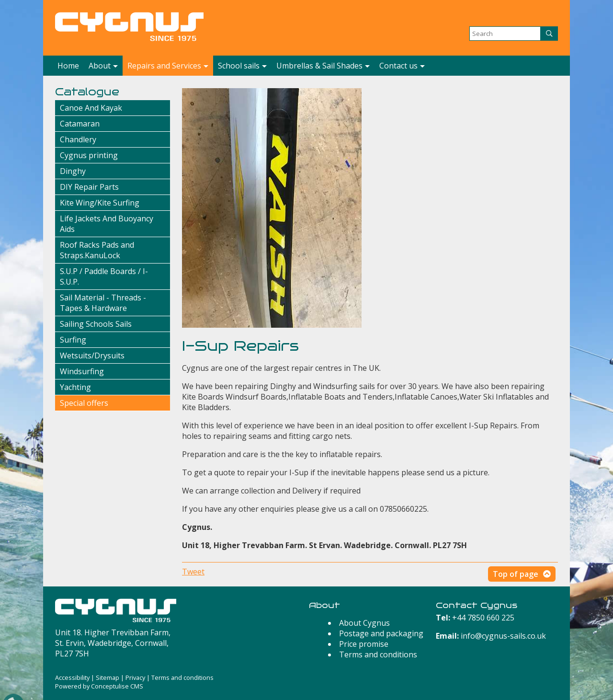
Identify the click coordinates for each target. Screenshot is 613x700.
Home (68, 66)
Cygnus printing (89, 155)
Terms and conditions (378, 654)
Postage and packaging (381, 633)
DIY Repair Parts (89, 187)
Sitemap (108, 677)
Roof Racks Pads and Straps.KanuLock (97, 250)
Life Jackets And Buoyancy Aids (107, 224)
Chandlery (78, 139)
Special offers (84, 403)
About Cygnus (364, 623)
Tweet (193, 572)
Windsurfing (82, 371)
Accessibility (72, 677)
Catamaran (80, 124)
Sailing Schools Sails (96, 324)
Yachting (75, 387)
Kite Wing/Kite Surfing (100, 203)
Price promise (364, 644)
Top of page (516, 574)
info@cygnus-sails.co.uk (503, 636)
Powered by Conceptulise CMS (99, 686)
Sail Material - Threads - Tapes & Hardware (103, 303)
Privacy (135, 677)
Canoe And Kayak (91, 108)
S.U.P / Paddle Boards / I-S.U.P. (104, 276)
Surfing (73, 340)
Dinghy (73, 171)
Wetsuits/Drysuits (92, 356)
